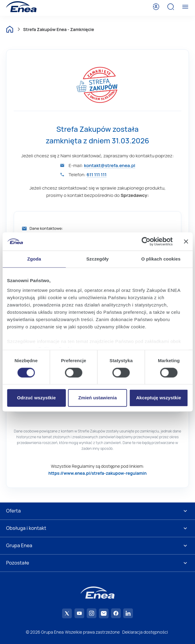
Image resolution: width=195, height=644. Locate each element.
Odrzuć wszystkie (36, 398)
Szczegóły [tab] (97, 259)
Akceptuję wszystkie (158, 398)
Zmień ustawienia (97, 398)
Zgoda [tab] (34, 259)
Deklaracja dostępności (145, 632)
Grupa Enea (19, 545)
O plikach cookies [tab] (161, 259)
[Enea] (21, 7)
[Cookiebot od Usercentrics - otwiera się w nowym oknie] (146, 241)
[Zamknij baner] (186, 241)
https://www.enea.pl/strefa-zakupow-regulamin (97, 473)
